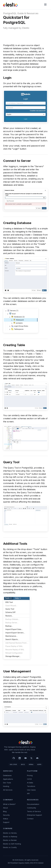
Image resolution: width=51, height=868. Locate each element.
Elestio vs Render (10, 840)
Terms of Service (34, 811)
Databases (7, 775)
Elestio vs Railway (10, 837)
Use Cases (31, 790)
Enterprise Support (34, 815)
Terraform (31, 786)
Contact (30, 819)
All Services (8, 790)
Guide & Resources (28, 13)
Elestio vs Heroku (10, 833)
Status (6, 819)
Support (6, 822)
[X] (31, 758)
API (28, 793)
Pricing (30, 775)
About (5, 808)
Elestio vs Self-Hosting (12, 844)
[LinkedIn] (20, 758)
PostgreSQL (10, 13)
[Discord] (37, 758)
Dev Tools (7, 783)
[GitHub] (14, 758)
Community (32, 808)
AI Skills (30, 783)
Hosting (6, 786)
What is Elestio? (9, 804)
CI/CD (29, 779)
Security (6, 815)
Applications (8, 779)
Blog (5, 811)
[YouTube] (25, 758)
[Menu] (45, 5)
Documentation (33, 804)
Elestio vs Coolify (10, 847)
